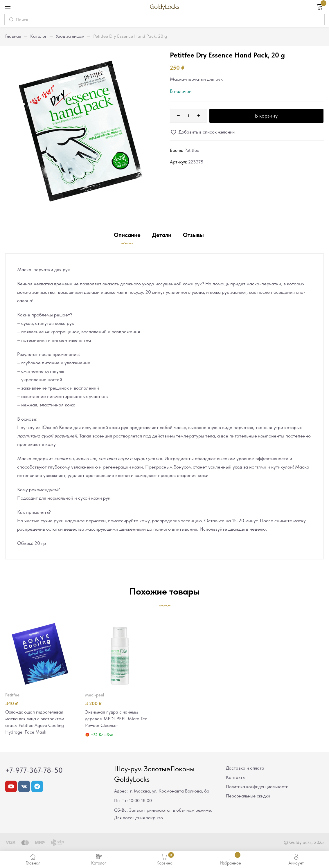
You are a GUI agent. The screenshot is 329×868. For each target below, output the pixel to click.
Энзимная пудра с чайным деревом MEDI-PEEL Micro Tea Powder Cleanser (118, 719)
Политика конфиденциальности (257, 787)
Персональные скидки (248, 797)
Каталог (38, 36)
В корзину (266, 116)
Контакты (236, 778)
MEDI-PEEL (95, 695)
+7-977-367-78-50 (34, 771)
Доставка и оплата (245, 769)
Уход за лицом (70, 36)
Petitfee (192, 150)
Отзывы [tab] (193, 235)
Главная (13, 36)
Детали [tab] (162, 235)
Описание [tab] (127, 235)
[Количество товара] (188, 116)
